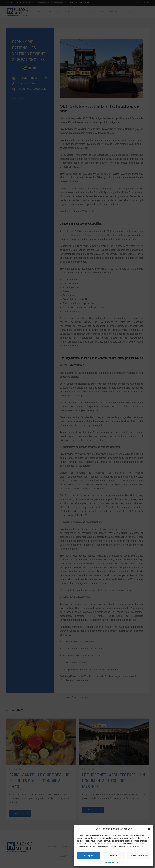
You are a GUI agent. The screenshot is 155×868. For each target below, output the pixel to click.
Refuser (114, 855)
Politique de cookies (112, 862)
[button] (149, 829)
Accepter (89, 855)
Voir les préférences (139, 855)
